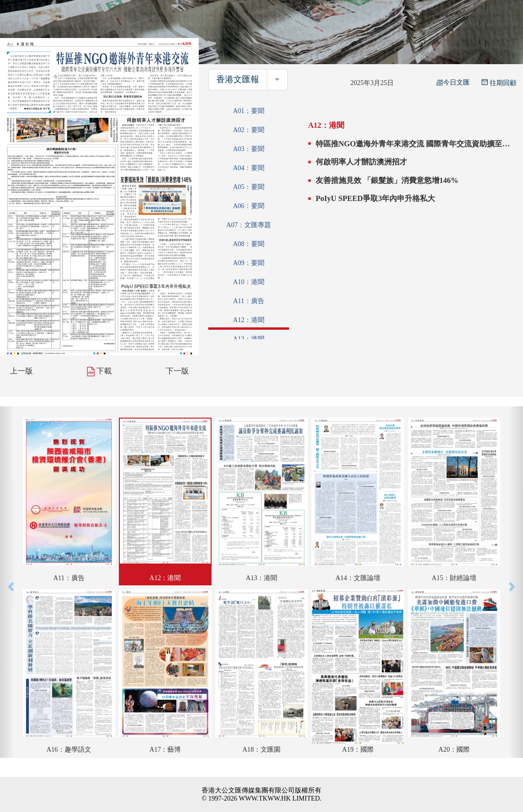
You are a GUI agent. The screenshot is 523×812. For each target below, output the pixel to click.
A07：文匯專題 (249, 225)
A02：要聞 (249, 130)
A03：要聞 (249, 149)
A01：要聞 (249, 111)
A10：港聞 (249, 282)
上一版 (21, 371)
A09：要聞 (249, 263)
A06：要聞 (249, 206)
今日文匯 (453, 82)
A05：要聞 (249, 187)
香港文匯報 (238, 79)
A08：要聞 (249, 244)
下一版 (177, 371)
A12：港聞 (249, 320)
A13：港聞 (249, 339)
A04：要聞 (249, 168)
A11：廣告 (249, 301)
